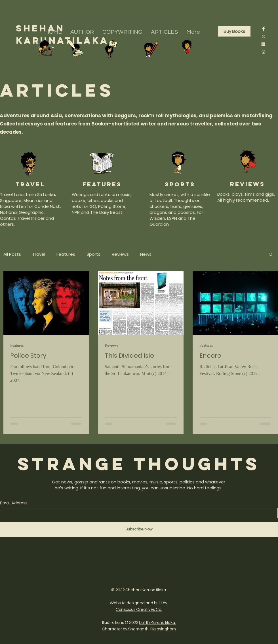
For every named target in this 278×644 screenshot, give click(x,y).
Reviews (120, 254)
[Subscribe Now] (139, 529)
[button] (271, 255)
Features (66, 254)
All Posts (12, 254)
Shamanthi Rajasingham (152, 629)
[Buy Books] (234, 31)
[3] (264, 37)
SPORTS (180, 184)
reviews (248, 184)
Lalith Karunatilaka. (157, 623)
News (146, 254)
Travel (30, 184)
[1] (264, 29)
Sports (93, 254)
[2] (264, 52)
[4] (264, 44)
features (102, 184)
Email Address (14, 503)
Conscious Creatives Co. (139, 610)
